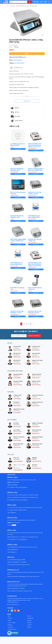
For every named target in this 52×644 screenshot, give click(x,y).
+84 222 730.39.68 (13, 510)
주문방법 (10, 625)
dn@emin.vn (24, 540)
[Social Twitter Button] (12, 611)
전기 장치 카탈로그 (12, 623)
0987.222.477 (36, 357)
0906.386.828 (36, 447)
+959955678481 (22, 577)
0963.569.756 (17, 364)
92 (31, 324)
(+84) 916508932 (18, 461)
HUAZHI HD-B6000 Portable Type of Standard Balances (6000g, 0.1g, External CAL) (35, 264)
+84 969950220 (14, 485)
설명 (9, 616)
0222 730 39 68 (18, 385)
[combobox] (18, 2)
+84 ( (16, 63)
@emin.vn (14, 525)
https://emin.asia (26, 565)
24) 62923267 (21, 63)
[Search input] (18, 2)
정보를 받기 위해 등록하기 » (34, 336)
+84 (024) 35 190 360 (14, 487)
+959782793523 (15, 577)
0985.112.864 (36, 364)
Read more (26, 101)
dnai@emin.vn (14, 552)
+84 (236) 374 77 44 (14, 540)
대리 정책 (29, 625)
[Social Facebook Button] (9, 611)
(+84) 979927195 (37, 461)
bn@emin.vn (13, 513)
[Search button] (29, 2)
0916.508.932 (17, 434)
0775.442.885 (17, 399)
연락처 (9, 620)
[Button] (1, 2)
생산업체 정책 (30, 618)
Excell (15, 45)
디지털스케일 (12, 6)
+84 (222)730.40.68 (22, 510)
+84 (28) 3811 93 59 (25, 497)
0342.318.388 (17, 440)
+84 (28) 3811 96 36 (16, 497)
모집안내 (29, 627)
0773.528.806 (17, 413)
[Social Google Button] (15, 611)
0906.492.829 (17, 406)
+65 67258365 (23, 562)
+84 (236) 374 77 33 (34, 537)
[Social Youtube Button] (19, 611)
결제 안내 (29, 616)
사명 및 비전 (10, 627)
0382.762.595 (17, 350)
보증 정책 (29, 623)
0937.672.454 (17, 427)
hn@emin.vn (25, 487)
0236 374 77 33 (36, 399)
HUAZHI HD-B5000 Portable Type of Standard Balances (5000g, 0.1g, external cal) (35, 145)
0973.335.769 (17, 447)
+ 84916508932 (15, 562)
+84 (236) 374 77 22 (25, 537)
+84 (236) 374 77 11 (16, 537)
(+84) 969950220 (18, 60)
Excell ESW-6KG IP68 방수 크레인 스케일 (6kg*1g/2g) (27, 6)
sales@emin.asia (14, 565)
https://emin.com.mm (35, 577)
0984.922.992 (36, 434)
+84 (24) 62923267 (16, 482)
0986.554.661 (17, 357)
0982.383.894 (36, 350)
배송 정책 (29, 620)
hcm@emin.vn (25, 500)
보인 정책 (10, 618)
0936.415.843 (36, 378)
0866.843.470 (36, 440)
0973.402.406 (17, 378)
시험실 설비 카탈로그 (12, 629)
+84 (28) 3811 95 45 (14, 500)
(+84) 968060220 (18, 470)
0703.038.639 (36, 427)
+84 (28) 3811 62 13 (34, 497)
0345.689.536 (36, 406)
